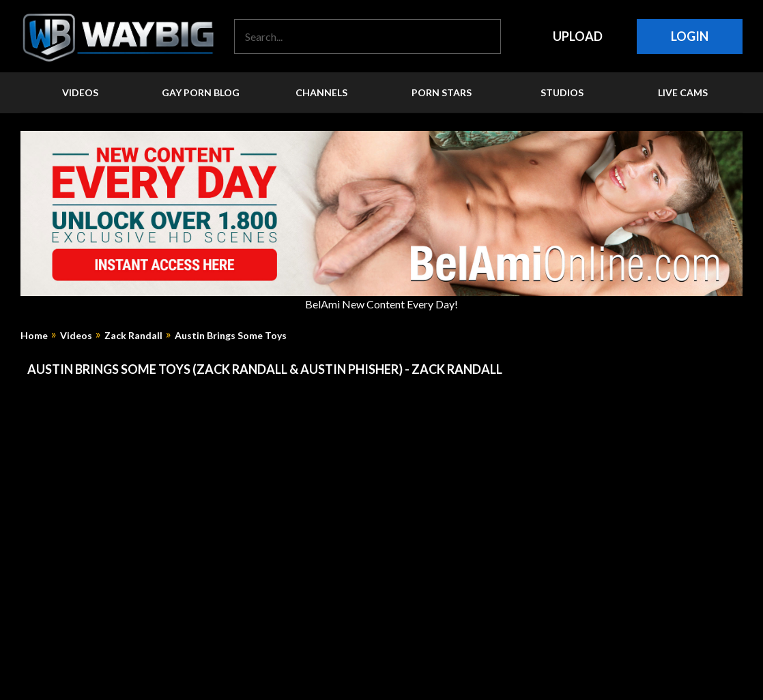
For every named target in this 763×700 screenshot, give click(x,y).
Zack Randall (133, 336)
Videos (76, 336)
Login (690, 36)
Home (34, 336)
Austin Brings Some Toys (231, 336)
